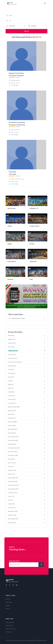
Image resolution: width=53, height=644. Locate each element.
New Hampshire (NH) (14, 448)
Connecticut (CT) (13, 358)
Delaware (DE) (12, 366)
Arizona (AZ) (11, 347)
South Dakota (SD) (13, 489)
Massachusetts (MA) (14, 407)
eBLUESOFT (34, 640)
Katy (31, 279)
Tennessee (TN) (13, 493)
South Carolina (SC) (13, 485)
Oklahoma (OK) (12, 470)
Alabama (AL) (12, 339)
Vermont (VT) (12, 508)
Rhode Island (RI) (13, 482)
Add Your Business (11, 629)
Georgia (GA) (12, 373)
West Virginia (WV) (13, 519)
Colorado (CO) (12, 355)
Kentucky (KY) (12, 399)
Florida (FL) (11, 370)
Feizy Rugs (12, 172)
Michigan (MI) (12, 418)
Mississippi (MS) (13, 429)
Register (8, 605)
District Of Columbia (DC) (15, 362)
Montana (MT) (12, 433)
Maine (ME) (11, 414)
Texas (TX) (11, 496)
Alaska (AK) (11, 336)
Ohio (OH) (11, 467)
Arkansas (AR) (12, 343)
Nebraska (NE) (12, 444)
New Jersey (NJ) (13, 452)
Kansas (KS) (11, 396)
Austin (10, 226)
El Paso (32, 244)
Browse (8, 609)
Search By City (9, 626)
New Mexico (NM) (13, 455)
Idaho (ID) (11, 384)
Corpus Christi (34, 226)
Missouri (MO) (12, 426)
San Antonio (12, 208)
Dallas (10, 244)
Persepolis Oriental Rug (17, 122)
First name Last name (16, 76)
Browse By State (10, 622)
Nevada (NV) (12, 459)
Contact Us (9, 632)
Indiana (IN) (11, 392)
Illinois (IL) (11, 388)
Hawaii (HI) (11, 377)
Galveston (33, 262)
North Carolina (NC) (13, 437)
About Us (8, 599)
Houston (10, 279)
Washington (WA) (13, 511)
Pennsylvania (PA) (13, 478)
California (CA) (13, 351)
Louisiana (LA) (12, 403)
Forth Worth (12, 262)
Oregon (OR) (11, 474)
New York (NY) (12, 463)
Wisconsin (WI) (12, 515)
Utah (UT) (11, 500)
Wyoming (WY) (12, 523)
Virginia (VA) (11, 504)
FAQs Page (8, 602)
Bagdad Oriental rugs (16, 73)
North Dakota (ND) (13, 440)
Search (26, 31)
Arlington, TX (34, 208)
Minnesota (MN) (12, 422)
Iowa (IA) (10, 381)
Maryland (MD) (12, 411)
